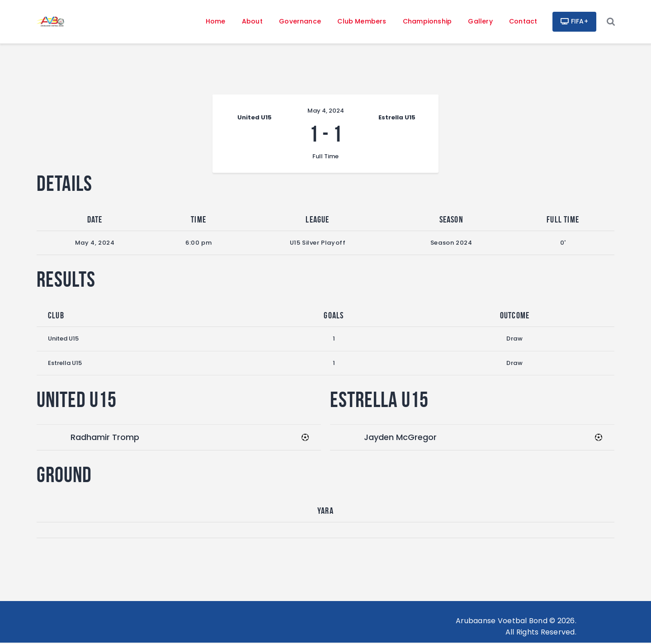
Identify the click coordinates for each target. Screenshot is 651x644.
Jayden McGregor (400, 438)
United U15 (63, 340)
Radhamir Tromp (105, 438)
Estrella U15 (65, 364)
